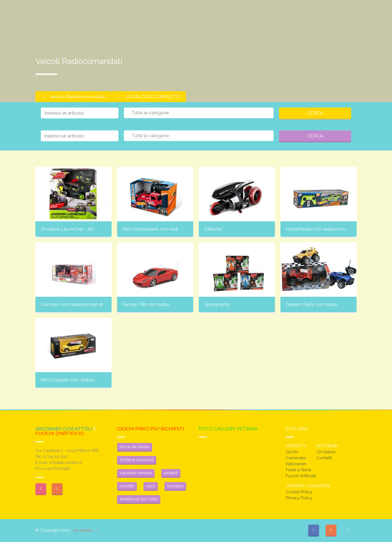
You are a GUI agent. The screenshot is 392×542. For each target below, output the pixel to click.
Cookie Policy (299, 492)
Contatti (324, 458)
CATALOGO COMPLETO (148, 97)
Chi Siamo (326, 452)
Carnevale (296, 458)
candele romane (136, 473)
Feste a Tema (298, 470)
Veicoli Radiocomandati (73, 97)
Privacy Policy (299, 498)
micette (127, 486)
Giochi (292, 452)
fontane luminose (137, 460)
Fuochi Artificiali (301, 476)
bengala (175, 486)
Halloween (296, 464)
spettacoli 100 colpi (139, 499)
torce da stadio (135, 447)
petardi (171, 473)
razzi (151, 486)
